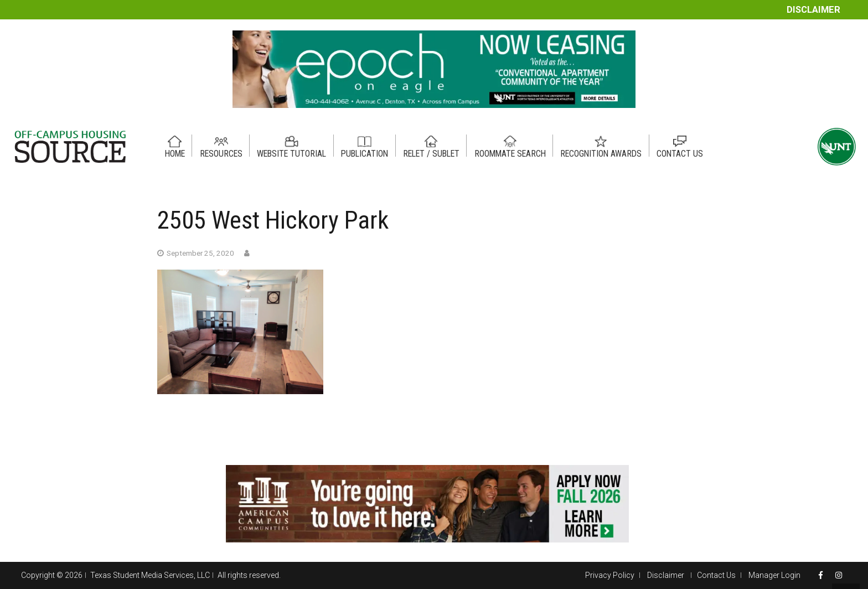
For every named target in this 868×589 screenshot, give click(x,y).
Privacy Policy (610, 575)
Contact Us (716, 575)
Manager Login (774, 575)
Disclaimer (813, 10)
